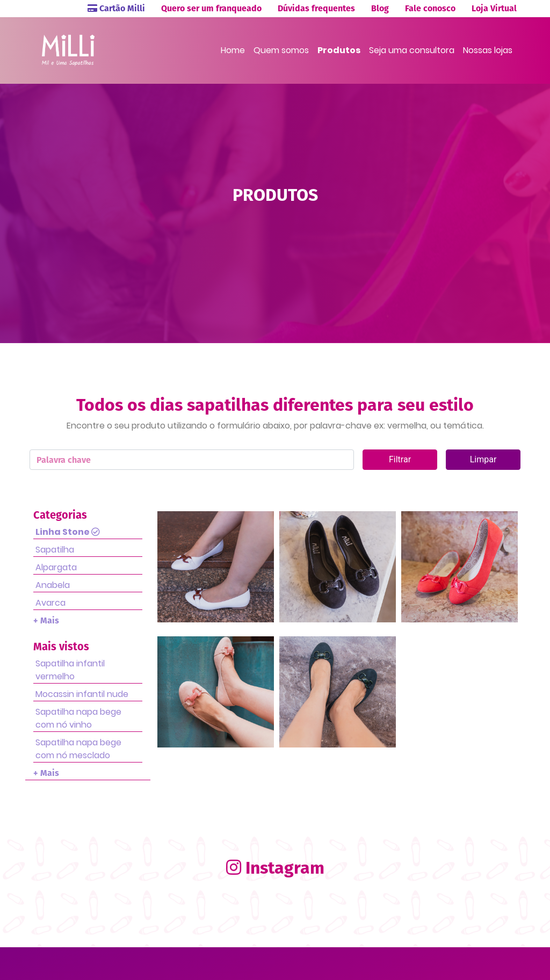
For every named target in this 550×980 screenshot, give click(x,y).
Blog (380, 8)
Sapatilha (55, 550)
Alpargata (56, 567)
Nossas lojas (488, 50)
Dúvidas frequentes (316, 8)
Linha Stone (68, 532)
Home (233, 50)
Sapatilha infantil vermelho (70, 670)
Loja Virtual (494, 8)
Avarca (50, 603)
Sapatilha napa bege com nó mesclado (78, 749)
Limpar (483, 459)
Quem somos (281, 50)
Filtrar (400, 459)
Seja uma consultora (412, 50)
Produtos (339, 50)
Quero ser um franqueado (211, 8)
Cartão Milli (116, 8)
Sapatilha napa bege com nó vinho (78, 718)
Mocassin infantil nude (82, 694)
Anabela (53, 585)
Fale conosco (430, 8)
